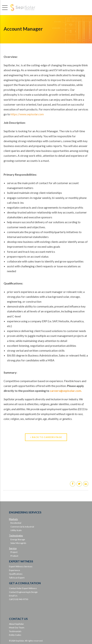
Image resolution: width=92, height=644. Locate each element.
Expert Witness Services (21, 566)
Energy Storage (18, 539)
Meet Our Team (17, 628)
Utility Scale (16, 530)
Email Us (13, 596)
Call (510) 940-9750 (19, 599)
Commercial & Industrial (22, 527)
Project (14, 552)
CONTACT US (18, 619)
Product (14, 556)
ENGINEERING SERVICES (25, 512)
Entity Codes (15, 635)
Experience (14, 570)
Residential (16, 523)
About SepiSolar (16, 624)
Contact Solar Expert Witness (23, 588)
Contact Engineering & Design (23, 592)
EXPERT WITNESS (21, 561)
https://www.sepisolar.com (27, 114)
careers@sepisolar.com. (66, 391)
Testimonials (15, 631)
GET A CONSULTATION (25, 583)
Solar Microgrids (18, 543)
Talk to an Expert (17, 578)
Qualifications (16, 574)
